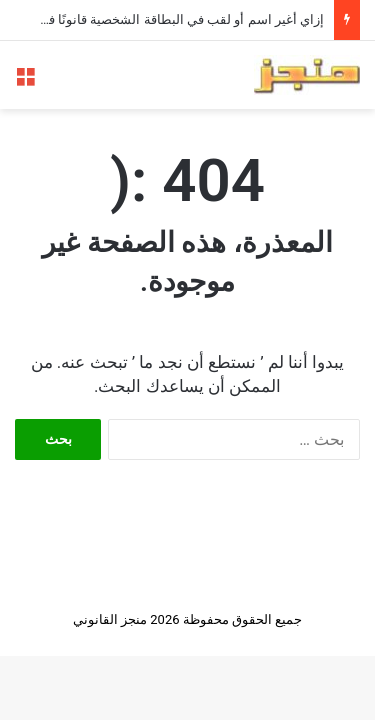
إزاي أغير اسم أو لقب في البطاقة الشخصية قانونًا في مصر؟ (163, 19)
